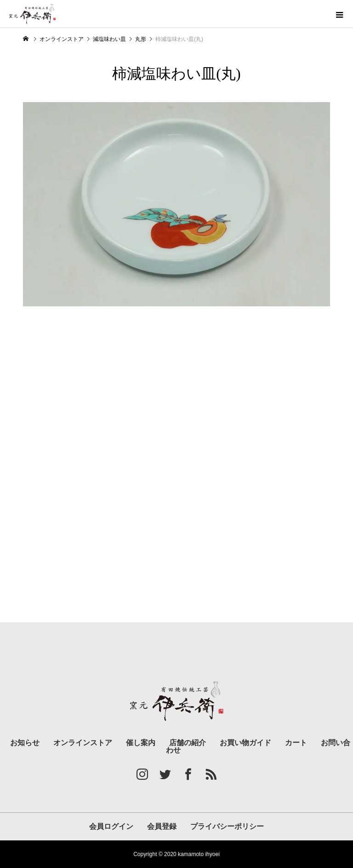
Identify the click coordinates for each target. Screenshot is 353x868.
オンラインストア (83, 743)
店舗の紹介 (188, 743)
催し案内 (141, 743)
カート (296, 743)
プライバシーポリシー (227, 826)
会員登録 (162, 826)
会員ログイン (111, 826)
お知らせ (25, 743)
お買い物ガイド (245, 743)
